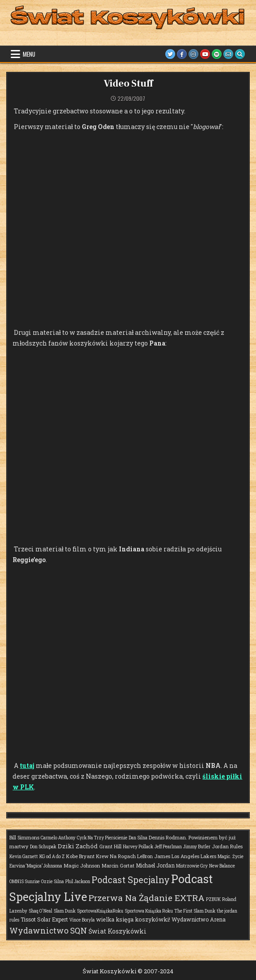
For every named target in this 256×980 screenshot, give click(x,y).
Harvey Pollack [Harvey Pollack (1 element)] (138, 847)
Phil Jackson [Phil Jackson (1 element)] (78, 882)
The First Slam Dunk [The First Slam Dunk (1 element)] (195, 911)
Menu (29, 54)
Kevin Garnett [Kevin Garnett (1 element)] (24, 857)
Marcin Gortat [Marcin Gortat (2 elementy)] (118, 865)
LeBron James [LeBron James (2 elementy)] (154, 856)
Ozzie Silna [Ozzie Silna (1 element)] (52, 882)
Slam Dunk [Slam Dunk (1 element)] (65, 911)
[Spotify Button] (217, 54)
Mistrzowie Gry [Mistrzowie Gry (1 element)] (192, 866)
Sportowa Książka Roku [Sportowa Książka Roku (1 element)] (149, 911)
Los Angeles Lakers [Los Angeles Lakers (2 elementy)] (194, 856)
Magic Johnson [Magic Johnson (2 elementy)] (82, 865)
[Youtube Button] (205, 54)
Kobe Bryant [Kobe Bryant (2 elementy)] (80, 856)
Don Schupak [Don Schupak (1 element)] (43, 847)
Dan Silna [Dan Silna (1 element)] (138, 838)
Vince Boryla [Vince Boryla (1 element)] (82, 920)
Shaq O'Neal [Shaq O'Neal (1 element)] (40, 911)
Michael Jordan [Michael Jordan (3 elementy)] (155, 865)
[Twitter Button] (170, 54)
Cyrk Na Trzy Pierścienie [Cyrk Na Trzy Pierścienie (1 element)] (102, 838)
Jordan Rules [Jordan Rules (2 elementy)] (227, 846)
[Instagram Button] (193, 54)
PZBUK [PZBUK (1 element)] (213, 899)
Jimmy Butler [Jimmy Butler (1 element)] (197, 847)
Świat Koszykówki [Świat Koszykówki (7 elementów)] (118, 931)
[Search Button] (240, 54)
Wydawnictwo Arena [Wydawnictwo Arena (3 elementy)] (199, 919)
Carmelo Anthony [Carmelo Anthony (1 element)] (58, 838)
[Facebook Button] (182, 54)
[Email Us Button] (228, 54)
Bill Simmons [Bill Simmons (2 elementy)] (24, 837)
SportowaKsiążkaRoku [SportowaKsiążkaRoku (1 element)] (100, 911)
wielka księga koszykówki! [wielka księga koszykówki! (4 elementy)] (133, 919)
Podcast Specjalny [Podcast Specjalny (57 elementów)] (131, 880)
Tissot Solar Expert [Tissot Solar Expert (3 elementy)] (44, 919)
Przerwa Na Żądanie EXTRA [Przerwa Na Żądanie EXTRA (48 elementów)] (147, 898)
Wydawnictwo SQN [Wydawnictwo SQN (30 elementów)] (48, 930)
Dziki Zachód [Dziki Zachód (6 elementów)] (78, 846)
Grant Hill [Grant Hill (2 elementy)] (110, 846)
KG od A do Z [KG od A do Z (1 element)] (52, 857)
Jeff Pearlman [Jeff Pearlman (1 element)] (168, 847)
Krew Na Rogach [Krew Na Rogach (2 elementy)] (116, 856)
